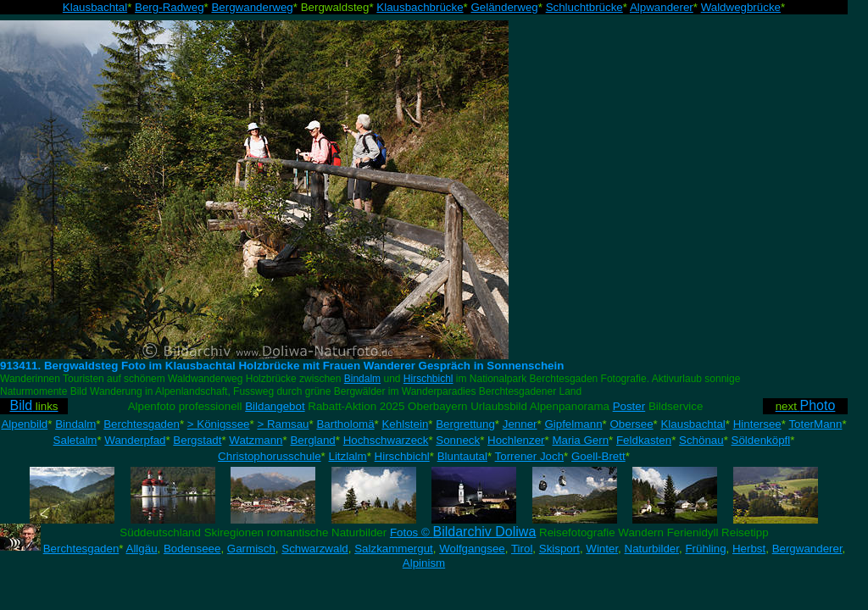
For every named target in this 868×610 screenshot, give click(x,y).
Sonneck (458, 440)
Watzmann (256, 440)
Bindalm (362, 379)
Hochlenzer (516, 440)
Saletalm (75, 440)
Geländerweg (504, 7)
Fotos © (463, 532)
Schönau (701, 440)
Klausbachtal (95, 7)
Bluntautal (462, 456)
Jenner (520, 424)
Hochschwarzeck (386, 440)
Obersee (631, 424)
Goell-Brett (598, 456)
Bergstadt (197, 440)
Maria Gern (580, 440)
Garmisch (251, 549)
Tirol (522, 549)
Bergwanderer (807, 549)
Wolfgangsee (472, 549)
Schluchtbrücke (584, 7)
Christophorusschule (270, 456)
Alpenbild (24, 424)
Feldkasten (644, 440)
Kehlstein (405, 424)
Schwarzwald (315, 549)
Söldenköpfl (761, 440)
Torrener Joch (530, 456)
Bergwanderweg (252, 7)
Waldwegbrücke (741, 7)
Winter (602, 549)
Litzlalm (348, 456)
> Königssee (219, 424)
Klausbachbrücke (420, 7)
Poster (629, 406)
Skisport (559, 549)
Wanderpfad (135, 440)
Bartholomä (345, 424)
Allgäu (142, 549)
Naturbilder (652, 549)
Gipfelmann (573, 424)
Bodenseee (192, 549)
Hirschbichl (428, 379)
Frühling (705, 549)
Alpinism (424, 563)
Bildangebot (275, 406)
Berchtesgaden (142, 424)
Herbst (749, 549)
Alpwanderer (662, 7)
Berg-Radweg (170, 7)
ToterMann (815, 424)
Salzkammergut (394, 549)
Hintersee (757, 424)
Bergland (312, 440)
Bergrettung (465, 424)
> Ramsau (283, 424)
